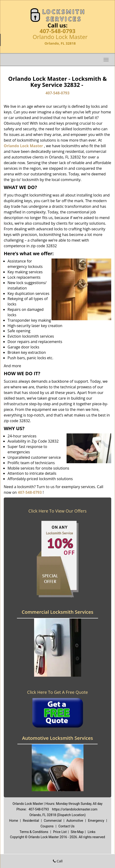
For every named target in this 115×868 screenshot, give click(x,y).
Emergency (96, 821)
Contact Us (66, 826)
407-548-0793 (57, 31)
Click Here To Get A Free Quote (57, 692)
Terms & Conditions (34, 832)
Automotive (75, 821)
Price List (60, 832)
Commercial (53, 821)
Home (14, 821)
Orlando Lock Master (23, 146)
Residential (31, 821)
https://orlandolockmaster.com (75, 809)
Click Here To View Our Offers (57, 511)
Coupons (47, 826)
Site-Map (77, 832)
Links (92, 832)
